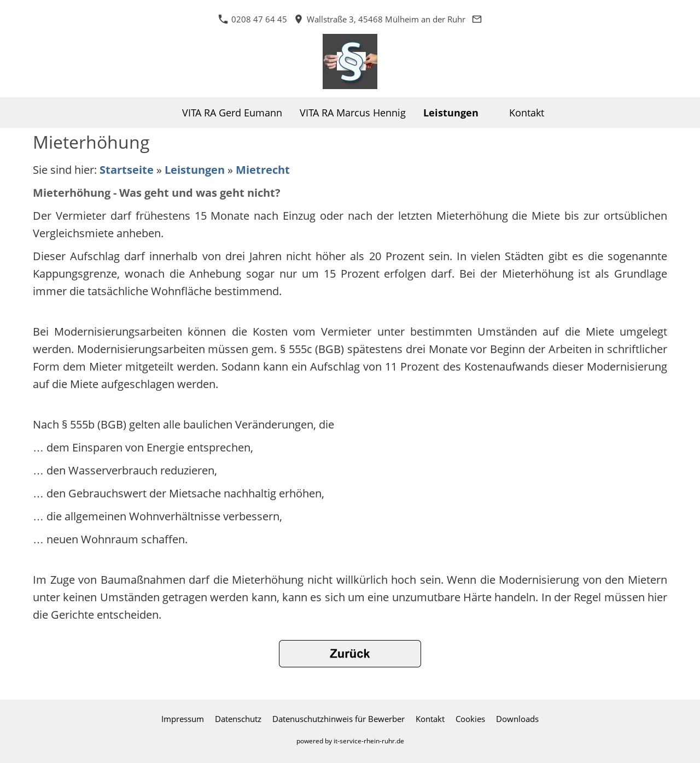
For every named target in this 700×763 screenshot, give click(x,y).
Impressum (183, 719)
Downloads (517, 719)
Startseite (127, 170)
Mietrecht (263, 170)
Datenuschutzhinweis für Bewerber (339, 719)
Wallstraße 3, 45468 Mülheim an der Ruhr (380, 19)
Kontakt (430, 719)
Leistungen (195, 170)
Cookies (470, 719)
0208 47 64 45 (253, 19)
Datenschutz (238, 719)
